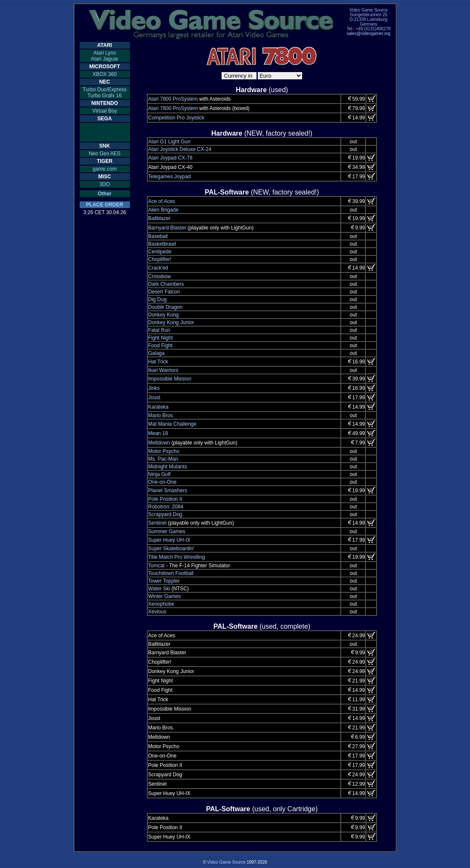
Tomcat (157, 566)
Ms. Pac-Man (163, 459)
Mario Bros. (161, 415)
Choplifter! (160, 259)
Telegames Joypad (170, 177)
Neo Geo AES (105, 154)
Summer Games (167, 531)
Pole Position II (165, 499)
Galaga (157, 353)
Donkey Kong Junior (171, 322)
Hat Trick (158, 362)
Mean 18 (158, 433)
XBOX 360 (105, 74)
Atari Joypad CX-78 (170, 158)
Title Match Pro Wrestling (177, 557)
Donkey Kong (164, 315)
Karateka (159, 407)
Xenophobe (161, 604)
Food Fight (160, 345)
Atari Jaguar (105, 59)
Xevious (157, 612)
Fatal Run (159, 330)
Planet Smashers (168, 491)
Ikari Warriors (163, 370)
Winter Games (165, 596)
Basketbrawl (162, 244)
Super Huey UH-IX (169, 540)
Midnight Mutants (168, 467)
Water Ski (159, 589)
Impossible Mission (170, 379)
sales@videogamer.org (369, 33)
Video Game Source (226, 862)
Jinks (154, 388)
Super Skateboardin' (171, 549)
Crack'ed (158, 268)
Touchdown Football (171, 573)
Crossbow (160, 276)
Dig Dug (157, 299)
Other (104, 194)
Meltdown (159, 443)
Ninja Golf (160, 474)
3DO (105, 184)
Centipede (160, 252)
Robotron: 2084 (166, 507)
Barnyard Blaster (167, 228)
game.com (104, 169)
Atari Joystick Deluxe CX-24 (180, 149)
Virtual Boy (105, 111)
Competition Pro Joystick (176, 118)
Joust (154, 398)
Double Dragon (166, 307)
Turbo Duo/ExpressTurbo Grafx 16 (105, 93)
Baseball (158, 236)
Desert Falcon (164, 292)
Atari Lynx (105, 53)
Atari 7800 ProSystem (173, 99)
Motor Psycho (164, 451)
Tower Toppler (164, 581)
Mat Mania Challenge (172, 424)
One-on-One (163, 482)
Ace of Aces (162, 201)
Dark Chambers (166, 284)
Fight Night (161, 338)
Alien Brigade (163, 210)
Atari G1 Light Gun (169, 142)
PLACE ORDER (105, 205)
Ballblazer (160, 218)
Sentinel (157, 523)
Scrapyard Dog (165, 514)
